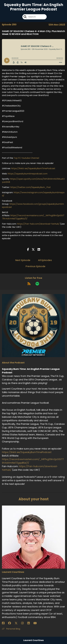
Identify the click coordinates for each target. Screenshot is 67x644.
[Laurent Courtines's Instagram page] (24, 623)
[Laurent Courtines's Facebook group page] (11, 623)
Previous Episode (35, 266)
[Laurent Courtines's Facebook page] (5, 623)
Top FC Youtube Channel (26, 158)
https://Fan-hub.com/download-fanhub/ (38, 224)
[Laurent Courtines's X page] (18, 623)
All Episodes (45, 260)
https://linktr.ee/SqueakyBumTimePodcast (33, 168)
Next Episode (23, 260)
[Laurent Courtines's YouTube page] (37, 623)
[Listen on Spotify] (37, 284)
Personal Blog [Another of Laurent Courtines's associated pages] (11, 629)
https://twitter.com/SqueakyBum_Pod (30, 187)
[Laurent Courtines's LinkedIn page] (30, 623)
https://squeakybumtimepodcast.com (28, 174)
